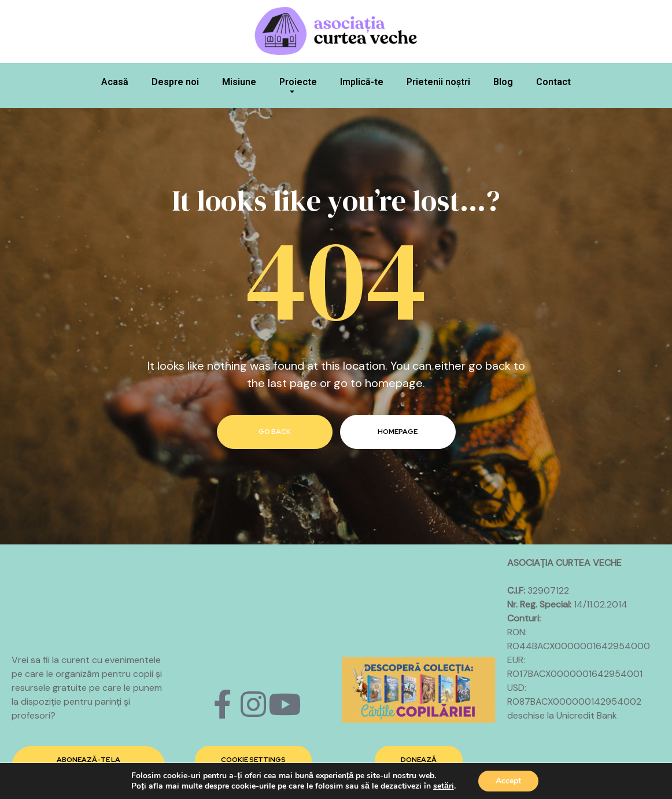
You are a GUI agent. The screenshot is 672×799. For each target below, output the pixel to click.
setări (444, 786)
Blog (503, 82)
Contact (553, 82)
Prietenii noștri (438, 82)
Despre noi (175, 82)
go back (275, 432)
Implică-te (362, 82)
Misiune (239, 82)
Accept (508, 781)
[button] (253, 760)
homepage (398, 432)
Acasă (115, 82)
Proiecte (298, 89)
